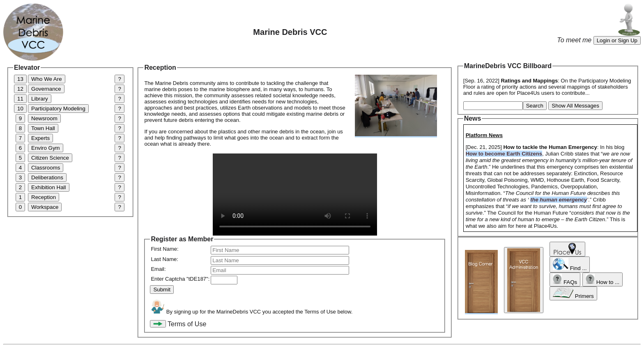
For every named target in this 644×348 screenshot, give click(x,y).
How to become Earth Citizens (504, 154)
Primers (573, 293)
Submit (162, 290)
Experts (40, 138)
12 (20, 89)
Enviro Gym (46, 148)
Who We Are (47, 79)
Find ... (570, 264)
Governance (46, 89)
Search (535, 106)
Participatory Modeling (58, 109)
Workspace (45, 207)
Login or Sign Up (617, 40)
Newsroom (44, 118)
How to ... (603, 279)
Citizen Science (50, 158)
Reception (44, 197)
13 (20, 79)
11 (20, 99)
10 (20, 109)
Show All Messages (575, 106)
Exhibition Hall (48, 187)
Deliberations (47, 177)
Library (40, 99)
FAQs (565, 279)
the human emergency (559, 200)
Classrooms (46, 168)
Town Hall (43, 128)
